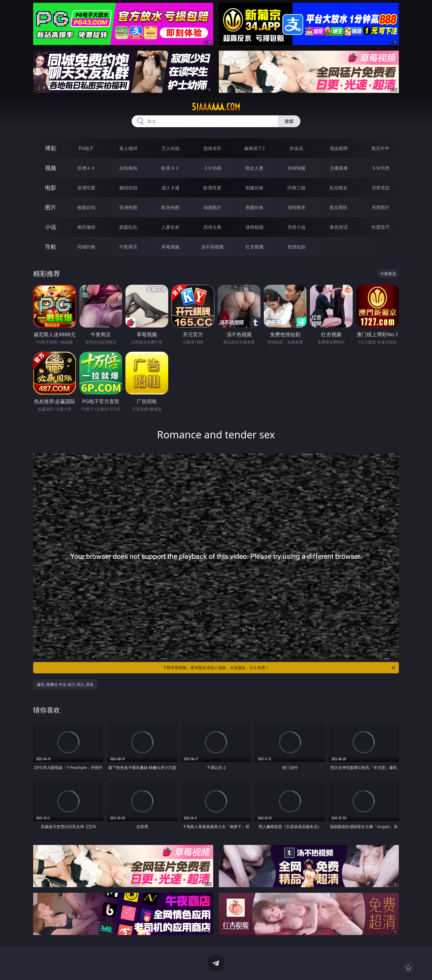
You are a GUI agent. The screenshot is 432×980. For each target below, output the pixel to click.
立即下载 (255, 967)
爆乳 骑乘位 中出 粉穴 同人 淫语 (65, 684)
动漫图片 (212, 207)
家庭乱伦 (128, 227)
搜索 (289, 121)
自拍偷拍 (128, 168)
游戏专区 (212, 148)
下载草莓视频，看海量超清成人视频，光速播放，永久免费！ (279, 668)
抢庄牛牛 (381, 148)
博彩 (51, 148)
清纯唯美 (296, 207)
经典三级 (296, 188)
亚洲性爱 (86, 188)
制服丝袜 (255, 188)
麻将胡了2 (254, 148)
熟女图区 (339, 207)
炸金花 (296, 148)
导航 (51, 247)
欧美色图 (170, 207)
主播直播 (339, 168)
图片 (51, 207)
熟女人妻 (255, 168)
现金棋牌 (339, 148)
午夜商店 (128, 247)
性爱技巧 (381, 227)
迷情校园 (255, 227)
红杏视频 (255, 247)
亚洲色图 (128, 207)
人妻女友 (170, 227)
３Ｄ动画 (212, 168)
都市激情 (86, 227)
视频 (51, 168)
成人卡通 (170, 188)
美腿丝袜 (255, 207)
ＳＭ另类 (381, 168)
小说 (51, 227)
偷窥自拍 (86, 207)
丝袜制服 (296, 168)
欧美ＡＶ (170, 168)
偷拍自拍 (128, 188)
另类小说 (296, 227)
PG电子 (86, 148)
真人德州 (128, 148)
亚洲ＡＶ (86, 168)
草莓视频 (170, 247)
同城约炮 (86, 247)
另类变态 (381, 188)
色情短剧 (296, 247)
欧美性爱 (212, 188)
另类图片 (381, 207)
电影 (51, 188)
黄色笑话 (339, 227)
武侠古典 (212, 227)
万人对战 (170, 148)
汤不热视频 (212, 247)
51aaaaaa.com (216, 107)
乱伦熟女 (339, 188)
